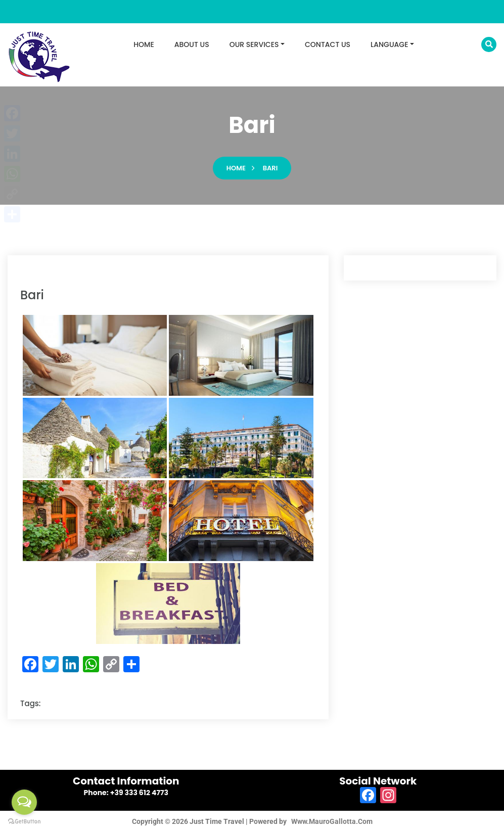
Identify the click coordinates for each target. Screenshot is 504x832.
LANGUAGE (389, 44)
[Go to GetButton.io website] (24, 822)
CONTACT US (328, 44)
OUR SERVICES (254, 44)
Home (236, 168)
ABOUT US (192, 44)
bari (270, 168)
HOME (144, 44)
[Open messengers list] (24, 802)
